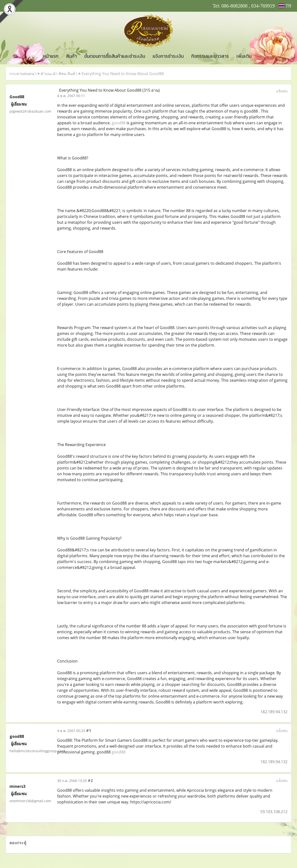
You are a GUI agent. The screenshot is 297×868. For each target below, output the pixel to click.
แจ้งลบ (282, 91)
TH (285, 6)
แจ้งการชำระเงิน (168, 56)
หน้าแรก (51, 56)
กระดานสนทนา (23, 74)
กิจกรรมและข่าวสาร (210, 56)
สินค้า (71, 56)
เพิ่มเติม (244, 56)
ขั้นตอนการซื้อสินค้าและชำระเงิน (115, 56)
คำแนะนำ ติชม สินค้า (59, 74)
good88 (119, 123)
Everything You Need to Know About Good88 (123, 74)
